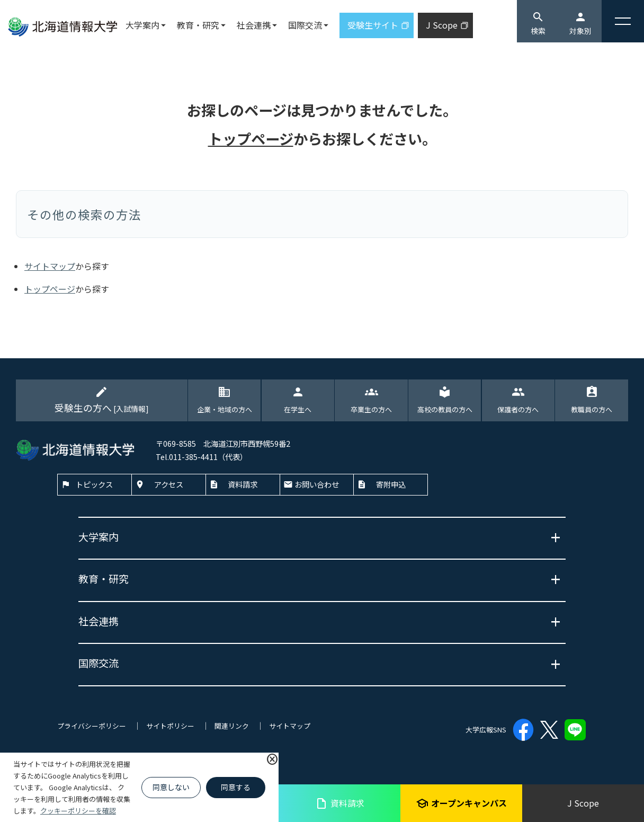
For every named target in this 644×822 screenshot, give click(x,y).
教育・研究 (198, 25)
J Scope (583, 803)
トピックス (94, 484)
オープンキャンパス (461, 803)
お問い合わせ (317, 484)
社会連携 (254, 25)
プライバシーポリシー (92, 726)
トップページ (251, 138)
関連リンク (232, 726)
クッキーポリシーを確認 (78, 811)
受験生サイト (373, 25)
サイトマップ (50, 266)
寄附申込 (391, 484)
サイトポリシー (170, 726)
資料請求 (340, 803)
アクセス (169, 484)
